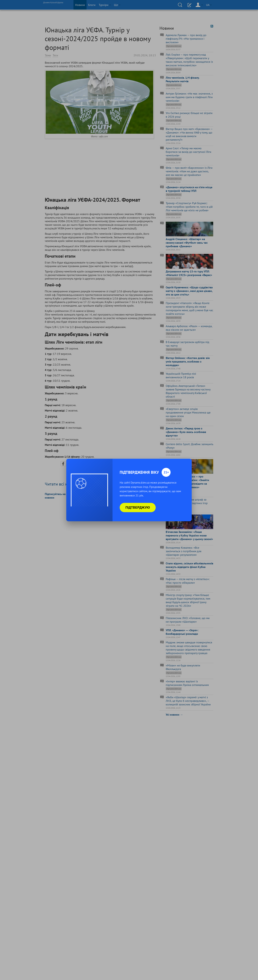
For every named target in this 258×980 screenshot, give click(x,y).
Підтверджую (138, 508)
